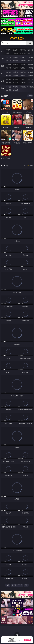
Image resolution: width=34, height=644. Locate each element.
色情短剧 (16, 90)
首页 (8, 585)
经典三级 (16, 68)
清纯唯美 (16, 75)
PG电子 (8, 50)
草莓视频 (23, 87)
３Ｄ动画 (30, 57)
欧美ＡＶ (23, 57)
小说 (2, 81)
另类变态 (30, 68)
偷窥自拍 (8, 72)
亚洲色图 (16, 72)
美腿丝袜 (8, 75)
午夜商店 (16, 87)
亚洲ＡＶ (8, 57)
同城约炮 (8, 87)
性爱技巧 (30, 83)
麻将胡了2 (8, 53)
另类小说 (16, 83)
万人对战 (23, 50)
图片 (2, 73)
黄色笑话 (23, 83)
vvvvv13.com (17, 38)
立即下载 (27, 640)
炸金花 (16, 53)
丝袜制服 (16, 60)
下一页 (20, 585)
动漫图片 (30, 72)
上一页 (14, 585)
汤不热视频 (30, 87)
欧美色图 (23, 72)
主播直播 (23, 60)
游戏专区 (30, 50)
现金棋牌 (23, 53)
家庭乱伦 (16, 79)
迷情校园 (8, 83)
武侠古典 (30, 79)
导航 (2, 88)
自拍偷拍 (16, 57)
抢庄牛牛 (30, 53)
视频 (2, 59)
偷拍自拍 (16, 65)
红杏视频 (8, 90)
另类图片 (30, 75)
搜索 (30, 43)
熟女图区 (23, 75)
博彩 (2, 51)
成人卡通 (23, 65)
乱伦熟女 (23, 68)
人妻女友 (23, 79)
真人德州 (16, 50)
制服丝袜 (8, 68)
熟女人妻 (8, 60)
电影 (2, 66)
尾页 (26, 585)
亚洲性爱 (8, 65)
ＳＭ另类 (30, 60)
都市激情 (8, 79)
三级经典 (4, 165)
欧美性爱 (30, 65)
